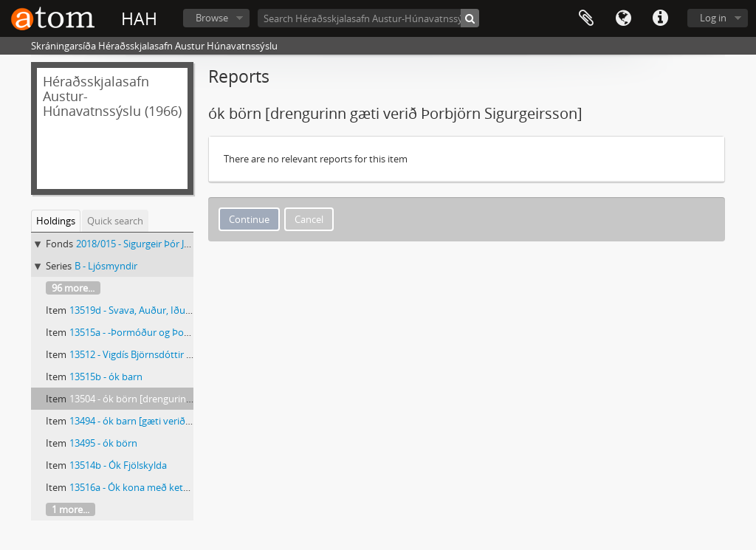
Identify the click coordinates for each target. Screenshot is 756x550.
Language (623, 18)
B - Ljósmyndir (106, 266)
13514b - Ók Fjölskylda (118, 465)
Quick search (115, 221)
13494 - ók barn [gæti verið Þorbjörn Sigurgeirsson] (180, 421)
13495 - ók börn (103, 443)
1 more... (71, 509)
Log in (713, 18)
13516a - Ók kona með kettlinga (138, 487)
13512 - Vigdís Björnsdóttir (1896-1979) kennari (171, 354)
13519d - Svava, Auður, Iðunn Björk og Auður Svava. (182, 310)
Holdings (56, 221)
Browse (212, 18)
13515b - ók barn (106, 377)
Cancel (309, 219)
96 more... (73, 288)
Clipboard (586, 18)
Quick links (660, 18)
